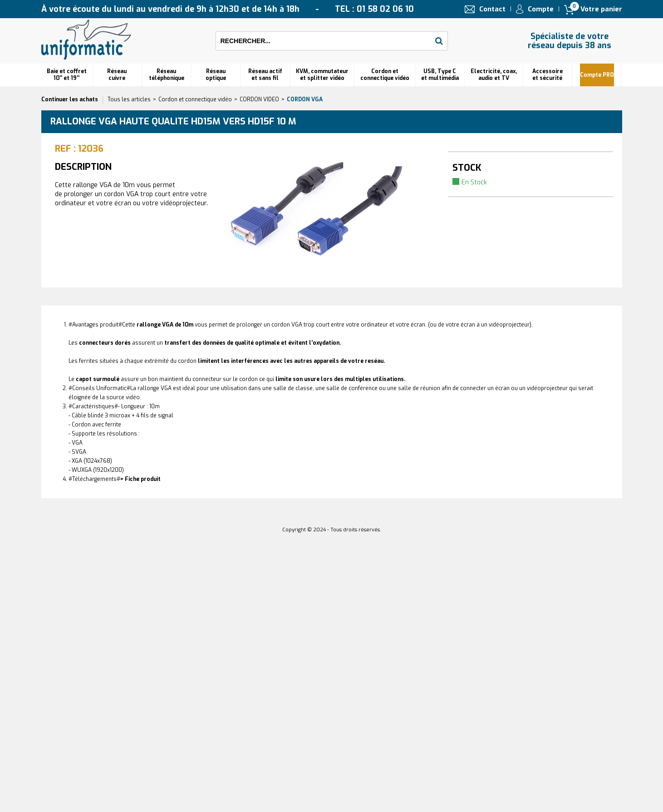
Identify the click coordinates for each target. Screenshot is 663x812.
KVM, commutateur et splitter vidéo (322, 75)
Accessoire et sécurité (548, 75)
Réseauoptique (216, 75)
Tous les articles (129, 99)
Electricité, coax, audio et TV (494, 75)
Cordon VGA (305, 99)
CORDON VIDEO (259, 99)
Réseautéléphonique (167, 75)
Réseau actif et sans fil (265, 75)
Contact (492, 9)
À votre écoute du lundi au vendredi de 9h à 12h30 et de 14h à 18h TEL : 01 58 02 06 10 (228, 9)
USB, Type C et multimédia (440, 75)
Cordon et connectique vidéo (385, 75)
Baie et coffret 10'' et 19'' (67, 75)
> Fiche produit (140, 479)
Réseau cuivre (117, 75)
